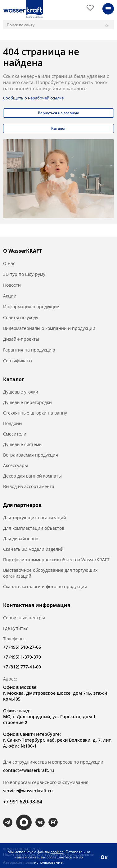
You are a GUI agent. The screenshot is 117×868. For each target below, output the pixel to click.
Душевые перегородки (27, 402)
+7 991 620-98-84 (23, 802)
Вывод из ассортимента (29, 486)
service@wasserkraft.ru (28, 791)
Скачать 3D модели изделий (33, 549)
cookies (57, 852)
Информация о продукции (31, 307)
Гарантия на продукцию (29, 350)
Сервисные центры (24, 618)
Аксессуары (16, 465)
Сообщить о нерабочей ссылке (33, 98)
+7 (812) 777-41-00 (22, 667)
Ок (104, 857)
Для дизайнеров (21, 539)
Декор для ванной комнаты (32, 476)
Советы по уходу (21, 317)
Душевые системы (23, 444)
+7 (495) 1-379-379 (22, 657)
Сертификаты (18, 361)
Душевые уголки (21, 392)
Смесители (15, 434)
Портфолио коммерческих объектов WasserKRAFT (56, 560)
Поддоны (13, 423)
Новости (12, 285)
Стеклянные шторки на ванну (35, 413)
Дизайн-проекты (21, 339)
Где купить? (15, 628)
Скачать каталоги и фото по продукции (45, 586)
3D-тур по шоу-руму (24, 274)
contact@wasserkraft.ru (29, 770)
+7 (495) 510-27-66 (22, 647)
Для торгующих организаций (35, 518)
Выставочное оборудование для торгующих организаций (50, 573)
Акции (10, 296)
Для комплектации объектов (34, 528)
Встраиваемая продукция (31, 455)
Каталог (58, 128)
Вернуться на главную (58, 113)
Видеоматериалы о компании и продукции (49, 328)
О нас (9, 263)
